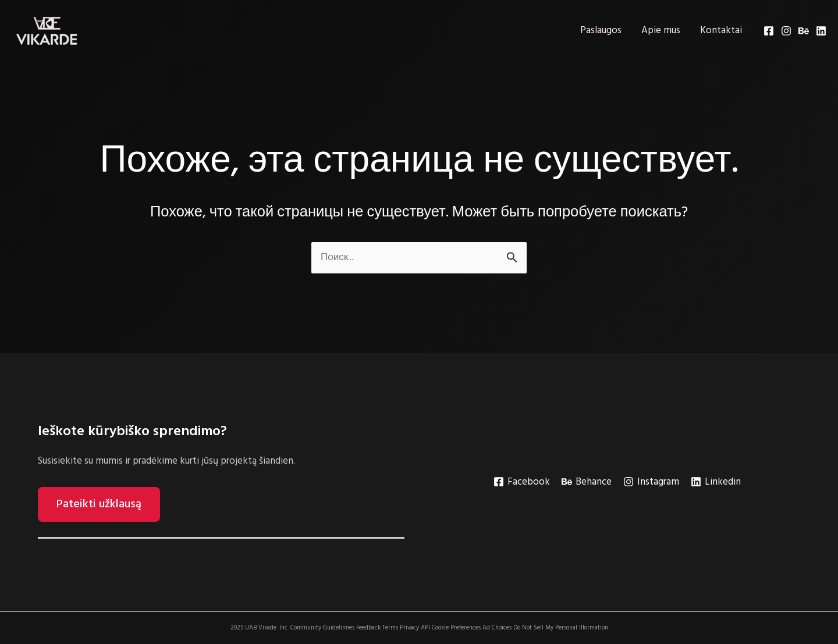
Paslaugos (601, 31)
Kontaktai (721, 31)
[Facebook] (769, 31)
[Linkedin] (821, 31)
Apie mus (661, 31)
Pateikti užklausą (99, 504)
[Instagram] (786, 31)
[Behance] (804, 31)
